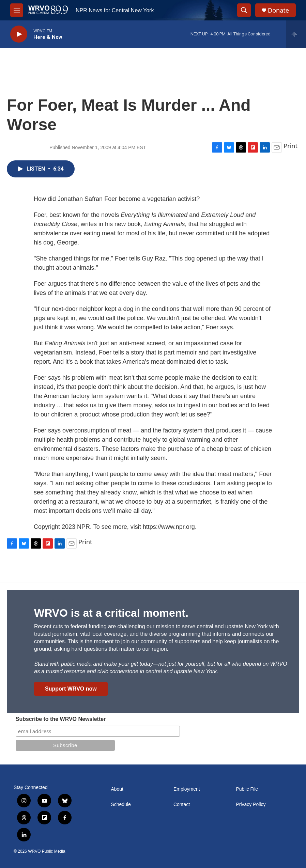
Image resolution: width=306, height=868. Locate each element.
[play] (19, 34)
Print (290, 146)
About (117, 789)
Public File (247, 789)
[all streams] (296, 34)
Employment (187, 789)
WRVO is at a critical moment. (111, 613)
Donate (278, 10)
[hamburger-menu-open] (17, 10)
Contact (182, 804)
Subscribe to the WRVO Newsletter (61, 719)
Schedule (121, 804)
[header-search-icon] (244, 10)
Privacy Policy (251, 804)
